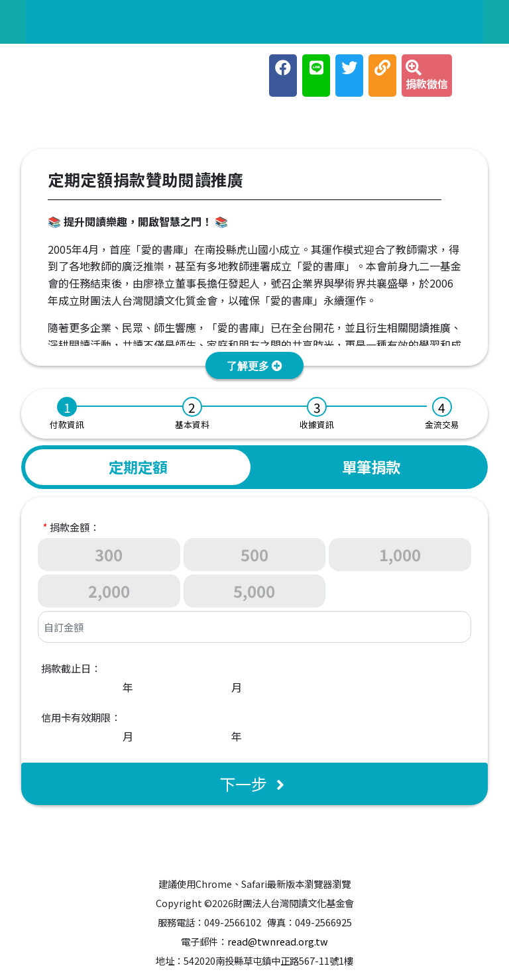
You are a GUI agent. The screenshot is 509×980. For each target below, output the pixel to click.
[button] (254, 365)
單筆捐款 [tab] (371, 466)
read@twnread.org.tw (278, 941)
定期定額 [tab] (138, 466)
